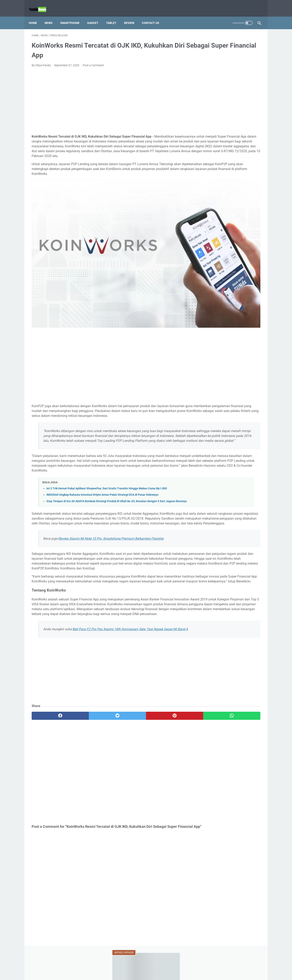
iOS (231, 174)
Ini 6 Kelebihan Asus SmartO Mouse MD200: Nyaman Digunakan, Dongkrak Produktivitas (232, 331)
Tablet (114, 16)
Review (132, 16)
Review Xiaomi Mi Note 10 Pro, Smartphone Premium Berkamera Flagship (111, 529)
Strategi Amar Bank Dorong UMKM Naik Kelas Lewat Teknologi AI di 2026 (228, 104)
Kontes (244, 182)
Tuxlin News (152, 974)
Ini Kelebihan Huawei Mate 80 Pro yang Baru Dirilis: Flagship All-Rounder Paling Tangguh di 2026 (232, 315)
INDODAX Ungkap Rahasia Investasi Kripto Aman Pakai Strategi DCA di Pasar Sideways (102, 471)
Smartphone (73, 16)
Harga (220, 174)
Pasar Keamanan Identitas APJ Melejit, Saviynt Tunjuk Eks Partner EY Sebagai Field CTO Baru (231, 348)
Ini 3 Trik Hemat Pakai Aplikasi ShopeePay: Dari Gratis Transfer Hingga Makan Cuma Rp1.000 (107, 465)
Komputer (229, 182)
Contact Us (153, 16)
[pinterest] (127, 730)
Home (36, 16)
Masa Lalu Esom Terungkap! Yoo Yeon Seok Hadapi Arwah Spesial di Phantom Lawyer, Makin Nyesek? (232, 412)
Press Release (242, 189)
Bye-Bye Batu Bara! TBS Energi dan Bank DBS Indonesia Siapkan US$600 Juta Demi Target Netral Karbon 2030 (230, 123)
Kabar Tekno (209, 182)
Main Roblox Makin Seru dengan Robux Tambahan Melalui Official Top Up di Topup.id (231, 279)
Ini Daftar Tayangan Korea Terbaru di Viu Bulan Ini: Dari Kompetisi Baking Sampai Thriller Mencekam (231, 429)
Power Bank (221, 189)
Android (207, 167)
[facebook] (51, 730)
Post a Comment (93, 61)
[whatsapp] (166, 730)
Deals (238, 167)
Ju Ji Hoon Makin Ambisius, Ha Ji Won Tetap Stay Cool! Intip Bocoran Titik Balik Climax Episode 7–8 (232, 384)
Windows (240, 197)
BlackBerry (223, 167)
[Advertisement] (108, 97)
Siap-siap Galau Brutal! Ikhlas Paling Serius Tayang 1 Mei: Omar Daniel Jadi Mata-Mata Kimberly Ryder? (232, 445)
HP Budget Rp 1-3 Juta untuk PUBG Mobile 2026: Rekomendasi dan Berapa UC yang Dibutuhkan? (229, 222)
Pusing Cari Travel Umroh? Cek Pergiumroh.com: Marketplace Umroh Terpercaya (231, 263)
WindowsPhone (211, 204)
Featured (252, 167)
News (51, 16)
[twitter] (89, 730)
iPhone (242, 174)
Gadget (96, 16)
